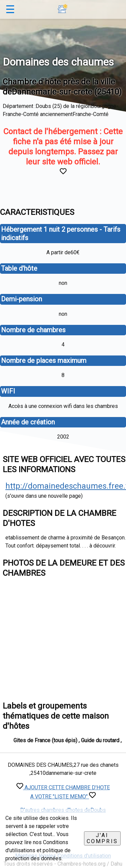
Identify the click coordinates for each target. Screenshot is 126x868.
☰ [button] (10, 9)
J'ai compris (102, 838)
